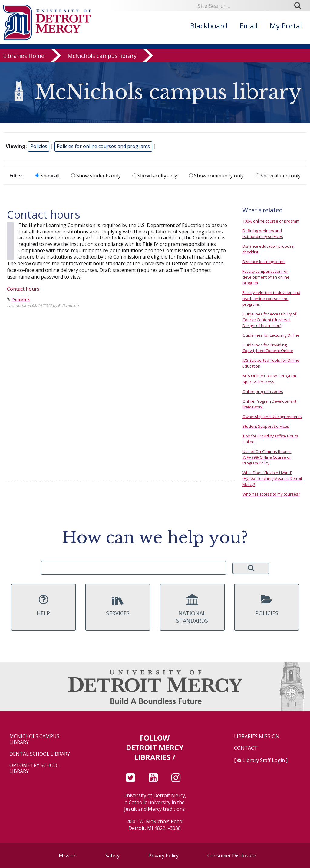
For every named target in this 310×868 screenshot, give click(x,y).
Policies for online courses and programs (103, 146)
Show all (47, 176)
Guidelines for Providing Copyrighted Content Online (268, 348)
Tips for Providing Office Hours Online (270, 439)
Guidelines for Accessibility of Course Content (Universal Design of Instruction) (269, 320)
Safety (112, 856)
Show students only (96, 176)
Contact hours (23, 289)
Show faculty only (155, 176)
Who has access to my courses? (271, 494)
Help (43, 605)
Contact (246, 748)
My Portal (286, 26)
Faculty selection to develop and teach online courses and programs (271, 298)
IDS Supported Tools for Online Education (271, 363)
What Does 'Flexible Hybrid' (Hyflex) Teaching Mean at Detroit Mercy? (272, 478)
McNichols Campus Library (34, 739)
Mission (68, 856)
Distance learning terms (264, 262)
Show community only (216, 176)
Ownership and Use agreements (272, 417)
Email (249, 26)
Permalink (21, 299)
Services (118, 605)
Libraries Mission (257, 736)
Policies (39, 146)
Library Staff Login (264, 760)
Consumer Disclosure (232, 856)
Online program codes (263, 391)
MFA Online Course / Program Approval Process (269, 379)
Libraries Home (24, 58)
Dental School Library (40, 754)
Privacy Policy (163, 856)
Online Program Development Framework (269, 404)
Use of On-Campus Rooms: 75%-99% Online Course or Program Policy (267, 457)
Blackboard (209, 26)
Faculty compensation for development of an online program (266, 277)
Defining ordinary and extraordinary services (263, 234)
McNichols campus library (102, 58)
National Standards (192, 609)
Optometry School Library (35, 768)
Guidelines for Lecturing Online (271, 335)
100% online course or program (271, 221)
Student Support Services (266, 426)
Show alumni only (278, 176)
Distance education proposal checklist (269, 249)
